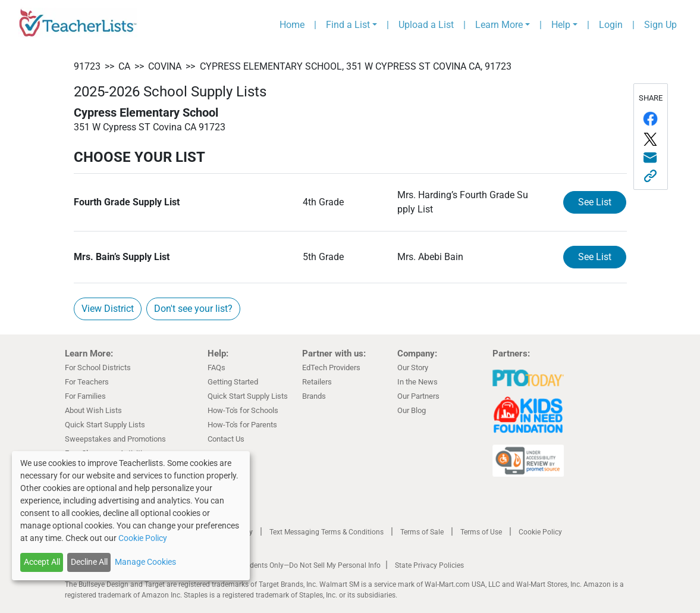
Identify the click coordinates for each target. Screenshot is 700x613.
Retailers (317, 382)
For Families (85, 396)
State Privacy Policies (429, 565)
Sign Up (660, 25)
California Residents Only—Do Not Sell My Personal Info (292, 565)
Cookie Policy (540, 532)
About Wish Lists (93, 410)
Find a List (348, 25)
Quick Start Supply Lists (105, 425)
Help (561, 25)
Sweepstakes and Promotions (115, 439)
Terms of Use (481, 532)
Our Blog (412, 410)
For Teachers (87, 382)
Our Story (413, 368)
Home (292, 25)
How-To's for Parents (242, 425)
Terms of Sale (422, 532)
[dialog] (131, 516)
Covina (165, 66)
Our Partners (418, 396)
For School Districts (98, 368)
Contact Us (226, 439)
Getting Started (233, 382)
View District (108, 309)
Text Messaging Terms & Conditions (327, 532)
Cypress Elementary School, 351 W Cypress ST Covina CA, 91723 (356, 66)
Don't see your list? (193, 309)
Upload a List (426, 25)
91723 (87, 66)
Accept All (42, 562)
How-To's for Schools (243, 410)
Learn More (499, 25)
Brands (314, 396)
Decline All (89, 562)
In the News (418, 382)
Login (611, 25)
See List (595, 202)
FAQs (216, 368)
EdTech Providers (331, 368)
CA (124, 66)
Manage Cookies (145, 562)
